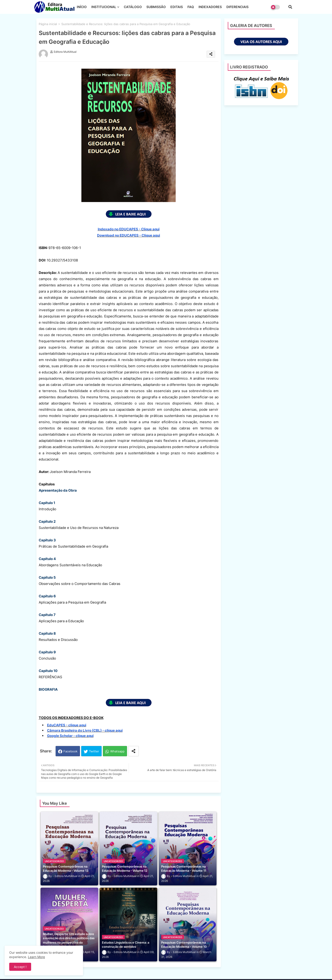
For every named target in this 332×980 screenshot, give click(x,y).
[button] (290, 7)
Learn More (36, 957)
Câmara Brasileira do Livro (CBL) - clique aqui (85, 730)
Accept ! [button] (20, 967)
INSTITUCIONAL (104, 7)
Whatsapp (117, 751)
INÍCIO (82, 7)
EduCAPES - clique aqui (67, 725)
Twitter (94, 751)
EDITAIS (177, 7)
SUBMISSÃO (156, 7)
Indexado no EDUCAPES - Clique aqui (129, 229)
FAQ (191, 7)
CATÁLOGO (133, 7)
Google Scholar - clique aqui (70, 736)
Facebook (70, 751)
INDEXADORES (210, 7)
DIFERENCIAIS (237, 7)
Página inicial (48, 24)
